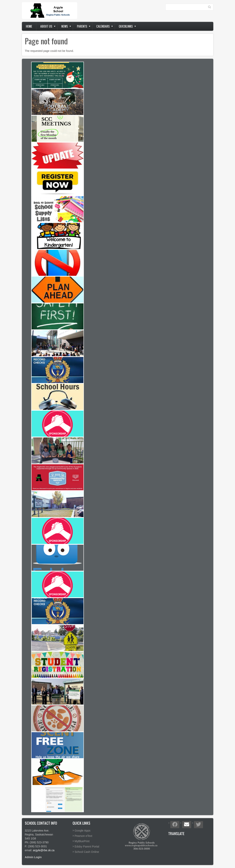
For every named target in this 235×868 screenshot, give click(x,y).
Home (29, 26)
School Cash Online (87, 852)
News (65, 26)
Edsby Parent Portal (87, 847)
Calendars (103, 26)
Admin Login (33, 857)
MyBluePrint (82, 841)
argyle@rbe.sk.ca (44, 850)
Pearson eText (83, 836)
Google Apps (82, 831)
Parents (82, 26)
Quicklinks (126, 26)
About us (46, 26)
